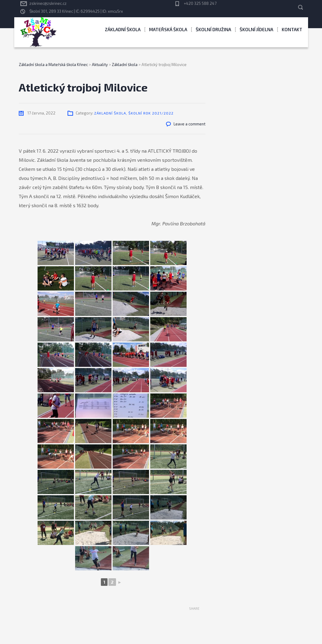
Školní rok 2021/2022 (151, 113)
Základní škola (123, 29)
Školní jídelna (256, 29)
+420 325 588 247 (200, 3)
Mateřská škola (168, 29)
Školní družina (213, 29)
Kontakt (292, 29)
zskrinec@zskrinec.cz (48, 3)
